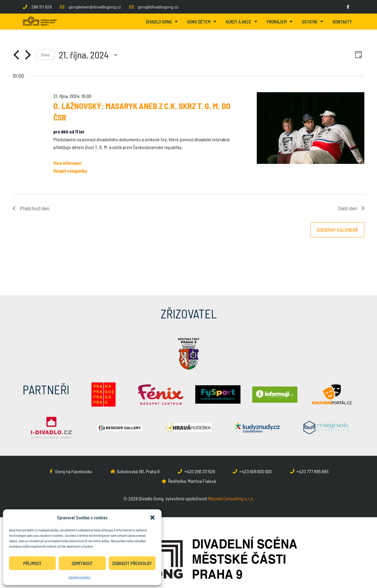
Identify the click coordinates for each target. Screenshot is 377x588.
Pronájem (280, 22)
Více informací (67, 163)
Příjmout (32, 563)
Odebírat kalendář (337, 230)
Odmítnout (82, 563)
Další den (351, 208)
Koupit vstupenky (70, 171)
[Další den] (28, 55)
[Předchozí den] (16, 55)
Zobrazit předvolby (132, 563)
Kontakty (342, 22)
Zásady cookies (79, 577)
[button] (152, 518)
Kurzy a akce (241, 22)
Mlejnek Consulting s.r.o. (231, 498)
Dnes (45, 55)
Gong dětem (202, 22)
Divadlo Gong (162, 22)
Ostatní (313, 22)
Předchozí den (31, 208)
